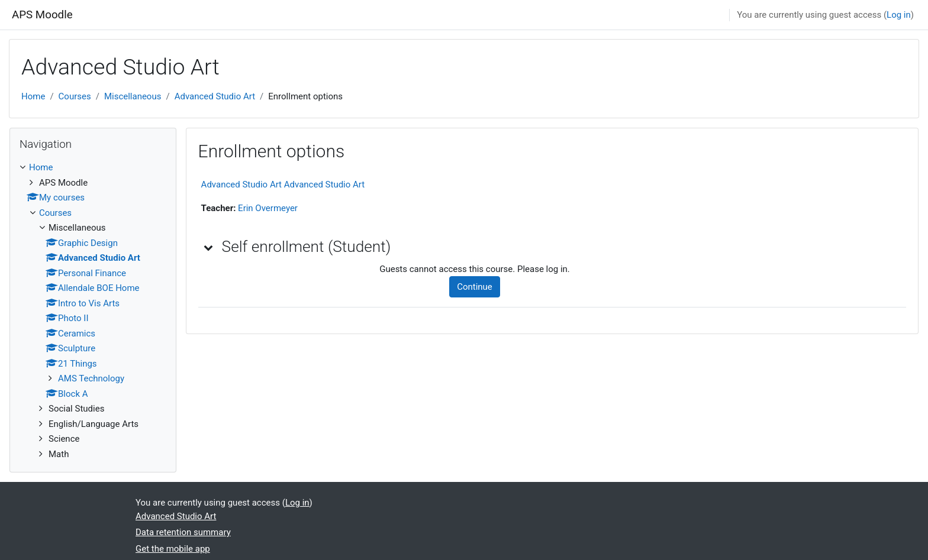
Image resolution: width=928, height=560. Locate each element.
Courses (75, 96)
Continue (475, 287)
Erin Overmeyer (268, 208)
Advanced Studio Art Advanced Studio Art (283, 184)
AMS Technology (91, 378)
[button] (209, 247)
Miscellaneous (133, 96)
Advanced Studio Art (215, 96)
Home (33, 96)
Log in (899, 15)
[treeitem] (93, 311)
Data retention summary (183, 532)
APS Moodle (42, 15)
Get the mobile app (173, 549)
